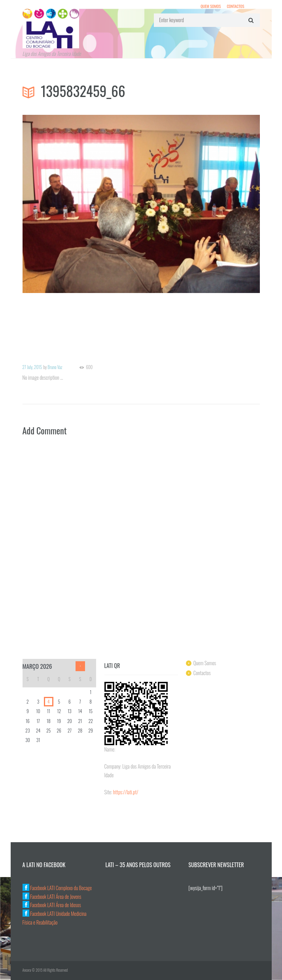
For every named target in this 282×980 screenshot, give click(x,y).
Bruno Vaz (55, 367)
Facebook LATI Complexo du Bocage (57, 888)
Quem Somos (211, 6)
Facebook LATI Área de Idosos (52, 905)
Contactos (235, 6)
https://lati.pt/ (126, 792)
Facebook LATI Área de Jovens (52, 896)
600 (90, 367)
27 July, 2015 (32, 367)
